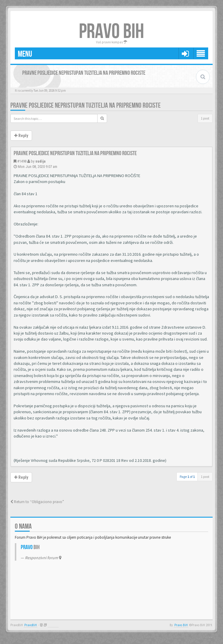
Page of (187, 477)
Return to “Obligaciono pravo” (37, 502)
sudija (40, 161)
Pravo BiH (181, 625)
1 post (205, 118)
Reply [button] (21, 136)
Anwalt (53, 625)
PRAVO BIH (111, 32)
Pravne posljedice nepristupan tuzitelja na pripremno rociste (86, 105)
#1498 (22, 161)
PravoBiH (31, 625)
